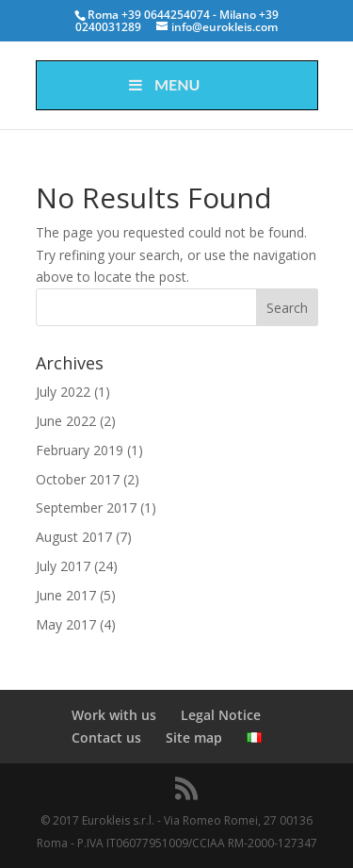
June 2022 (66, 421)
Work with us (114, 715)
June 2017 (66, 595)
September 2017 (86, 508)
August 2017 (74, 537)
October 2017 (78, 479)
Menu (163, 84)
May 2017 (66, 624)
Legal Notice (221, 715)
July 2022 (63, 392)
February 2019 (80, 450)
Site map (194, 737)
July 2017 (63, 566)
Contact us (106, 737)
